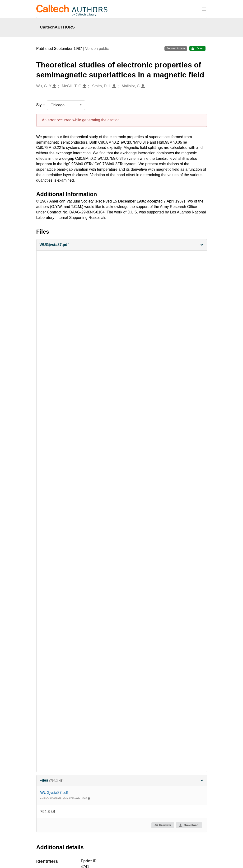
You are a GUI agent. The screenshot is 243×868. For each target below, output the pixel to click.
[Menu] (204, 9)
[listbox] (66, 105)
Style (41, 105)
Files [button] (122, 780)
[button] (122, 245)
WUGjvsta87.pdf (54, 793)
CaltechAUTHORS (58, 27)
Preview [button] (162, 825)
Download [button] (189, 825)
